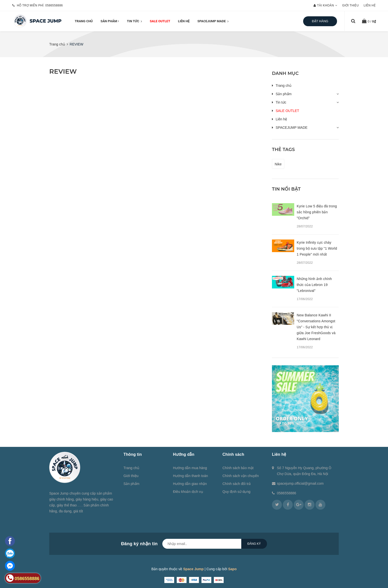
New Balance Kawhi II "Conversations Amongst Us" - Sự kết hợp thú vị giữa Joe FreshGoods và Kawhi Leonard (316, 327)
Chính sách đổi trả (237, 484)
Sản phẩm (110, 21)
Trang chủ (84, 21)
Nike (278, 164)
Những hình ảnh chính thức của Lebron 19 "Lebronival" (314, 285)
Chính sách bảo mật (238, 468)
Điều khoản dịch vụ (188, 492)
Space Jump (193, 569)
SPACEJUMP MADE (213, 22)
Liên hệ (370, 5)
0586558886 (54, 5)
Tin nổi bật (286, 189)
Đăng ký (254, 544)
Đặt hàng (320, 21)
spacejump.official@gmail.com (300, 483)
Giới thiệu (351, 5)
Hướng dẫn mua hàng (190, 468)
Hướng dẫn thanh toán (190, 476)
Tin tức (134, 22)
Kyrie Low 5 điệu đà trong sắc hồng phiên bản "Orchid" (317, 212)
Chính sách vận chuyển (241, 476)
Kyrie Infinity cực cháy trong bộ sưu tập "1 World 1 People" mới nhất (317, 248)
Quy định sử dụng (236, 492)
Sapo (232, 569)
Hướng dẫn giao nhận (190, 484)
